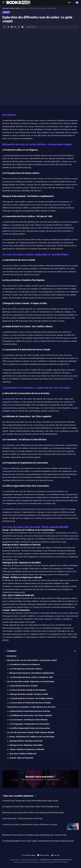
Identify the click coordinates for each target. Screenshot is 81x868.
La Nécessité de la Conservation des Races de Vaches (30, 711)
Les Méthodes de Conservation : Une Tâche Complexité (31, 715)
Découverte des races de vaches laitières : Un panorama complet (32, 660)
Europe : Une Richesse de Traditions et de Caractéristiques (32, 737)
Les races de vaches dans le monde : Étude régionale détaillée (31, 732)
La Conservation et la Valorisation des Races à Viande (30, 703)
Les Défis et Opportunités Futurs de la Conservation (30, 728)
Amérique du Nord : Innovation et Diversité (26, 741)
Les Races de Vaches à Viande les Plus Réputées (28, 690)
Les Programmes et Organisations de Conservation (30, 724)
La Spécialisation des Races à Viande (23, 686)
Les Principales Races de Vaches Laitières (26, 669)
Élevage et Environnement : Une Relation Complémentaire (32, 673)
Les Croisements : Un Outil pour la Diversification (29, 720)
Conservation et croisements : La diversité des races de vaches (31, 707)
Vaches (6, 12)
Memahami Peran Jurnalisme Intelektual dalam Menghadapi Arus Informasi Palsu (35, 835)
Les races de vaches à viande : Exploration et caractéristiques (31, 681)
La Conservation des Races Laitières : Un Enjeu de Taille (31, 677)
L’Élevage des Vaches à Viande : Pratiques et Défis (29, 694)
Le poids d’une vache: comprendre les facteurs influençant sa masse (30, 824)
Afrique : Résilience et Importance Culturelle (27, 749)
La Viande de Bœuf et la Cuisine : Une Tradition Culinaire (31, 698)
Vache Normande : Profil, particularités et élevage (22, 818)
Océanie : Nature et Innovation (21, 758)
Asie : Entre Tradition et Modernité (23, 754)
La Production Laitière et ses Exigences (25, 664)
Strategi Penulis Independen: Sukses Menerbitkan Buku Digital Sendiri (30, 801)
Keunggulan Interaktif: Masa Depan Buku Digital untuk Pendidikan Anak (31, 807)
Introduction (12, 656)
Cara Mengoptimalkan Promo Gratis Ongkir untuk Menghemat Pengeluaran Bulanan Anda (38, 841)
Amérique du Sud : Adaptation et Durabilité (26, 745)
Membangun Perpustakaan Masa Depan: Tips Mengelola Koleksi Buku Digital (33, 813)
